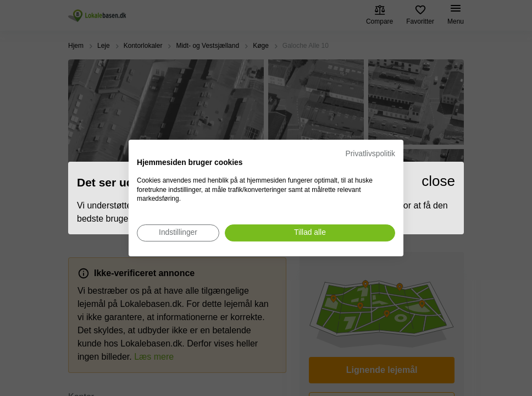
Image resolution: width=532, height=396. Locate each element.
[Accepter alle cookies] (310, 233)
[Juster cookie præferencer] (178, 233)
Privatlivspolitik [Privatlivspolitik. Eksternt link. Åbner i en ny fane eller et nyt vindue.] (370, 154)
